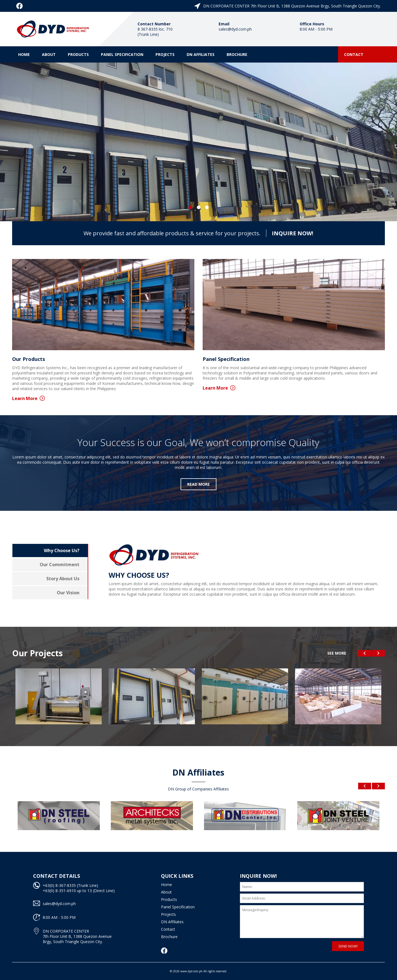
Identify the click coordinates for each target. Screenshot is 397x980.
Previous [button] (365, 653)
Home (24, 54)
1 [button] (190, 207)
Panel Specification (122, 54)
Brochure (237, 54)
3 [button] (207, 207)
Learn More (29, 398)
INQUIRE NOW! (293, 233)
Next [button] (378, 653)
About (49, 54)
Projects (165, 54)
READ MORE (198, 484)
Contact (354, 54)
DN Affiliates (201, 54)
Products (78, 54)
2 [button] (198, 207)
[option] (198, 142)
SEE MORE (337, 653)
